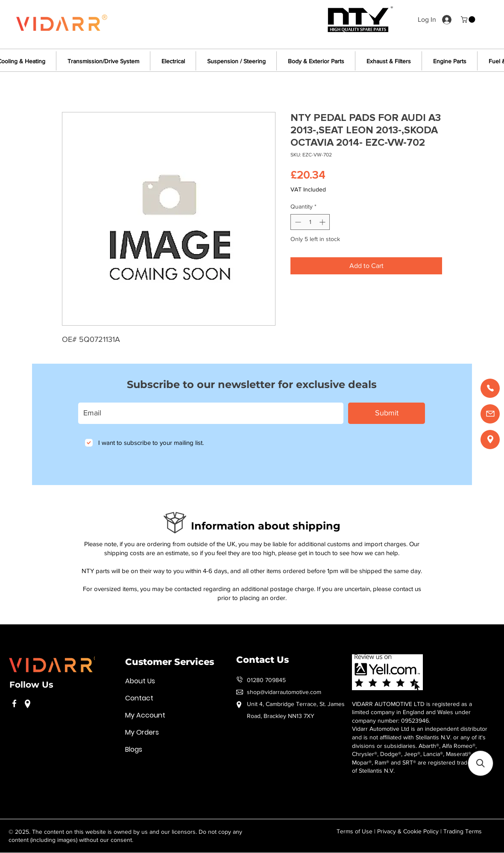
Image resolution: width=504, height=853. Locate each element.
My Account (145, 715)
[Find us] (490, 440)
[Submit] (387, 413)
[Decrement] (297, 222)
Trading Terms (463, 831)
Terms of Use (355, 831)
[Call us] (490, 388)
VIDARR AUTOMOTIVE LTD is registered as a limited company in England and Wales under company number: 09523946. (412, 712)
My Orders (142, 732)
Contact (139, 698)
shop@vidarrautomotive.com (284, 692)
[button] (469, 19)
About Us (140, 681)
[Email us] (490, 414)
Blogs (134, 749)
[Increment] (323, 222)
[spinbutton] (310, 222)
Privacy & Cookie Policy (408, 831)
